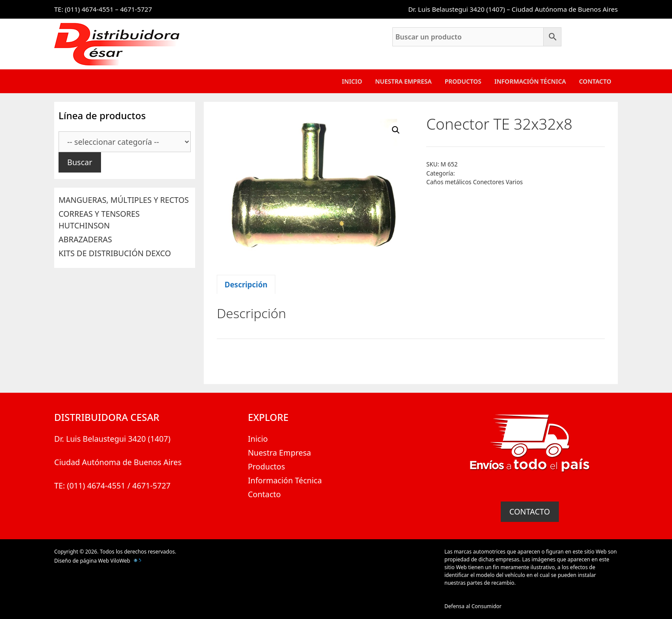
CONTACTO (530, 511)
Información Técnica (530, 81)
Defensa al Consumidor (473, 606)
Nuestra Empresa (403, 81)
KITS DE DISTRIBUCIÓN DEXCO (115, 253)
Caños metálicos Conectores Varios (475, 182)
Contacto (595, 81)
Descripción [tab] (246, 285)
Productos (463, 81)
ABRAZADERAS (85, 239)
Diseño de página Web (82, 561)
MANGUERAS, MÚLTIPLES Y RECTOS (124, 200)
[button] (396, 130)
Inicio (352, 81)
